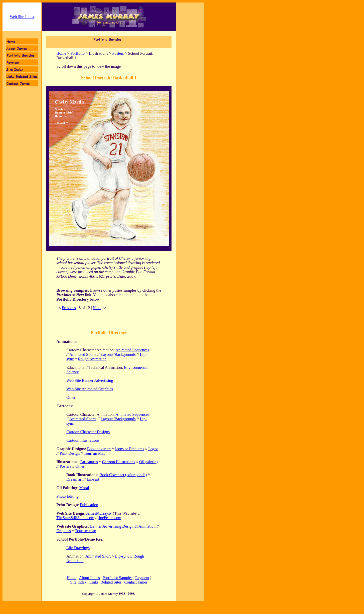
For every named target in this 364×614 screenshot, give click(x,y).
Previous (69, 308)
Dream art (74, 479)
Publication (89, 505)
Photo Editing (67, 496)
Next (97, 308)
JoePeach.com (110, 518)
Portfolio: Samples (118, 578)
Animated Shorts (83, 354)
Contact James (136, 582)
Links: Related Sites (105, 582)
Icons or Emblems (130, 449)
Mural (84, 488)
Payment (142, 578)
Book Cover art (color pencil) (123, 475)
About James (90, 578)
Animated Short (98, 556)
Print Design (70, 453)
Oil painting (149, 462)
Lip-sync (122, 556)
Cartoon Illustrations (83, 440)
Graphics (64, 531)
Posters (118, 53)
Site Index (78, 582)
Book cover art (99, 449)
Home (61, 53)
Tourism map (86, 531)
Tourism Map (95, 453)
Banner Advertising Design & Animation (123, 526)
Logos (153, 449)
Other (80, 466)
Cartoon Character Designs (88, 432)
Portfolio (78, 53)
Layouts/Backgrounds (118, 354)
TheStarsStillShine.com (75, 518)
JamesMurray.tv (99, 513)
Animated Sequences (132, 350)
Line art (93, 479)
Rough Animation (92, 359)
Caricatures (89, 462)
